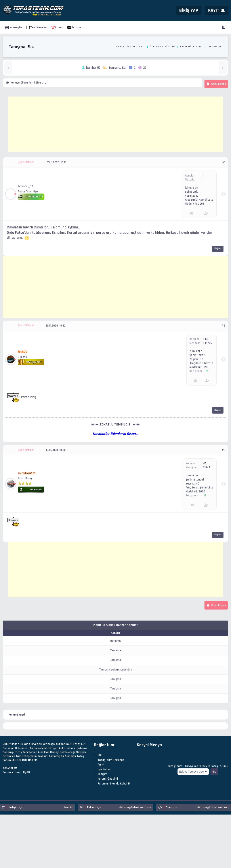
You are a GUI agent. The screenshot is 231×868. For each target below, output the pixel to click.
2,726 (209, 343)
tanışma (115, 641)
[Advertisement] (116, 124)
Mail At (69, 807)
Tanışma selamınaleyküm (116, 670)
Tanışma (115, 660)
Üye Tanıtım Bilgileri (163, 47)
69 (207, 339)
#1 (224, 162)
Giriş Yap (189, 10)
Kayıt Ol (217, 10)
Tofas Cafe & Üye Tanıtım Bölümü (128, 47)
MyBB (27, 772)
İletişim (74, 27)
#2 (223, 326)
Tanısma (115, 650)
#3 (223, 450)
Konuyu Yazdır (18, 715)
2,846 (207, 467)
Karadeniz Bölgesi (191, 47)
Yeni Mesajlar (37, 27)
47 (205, 463)
